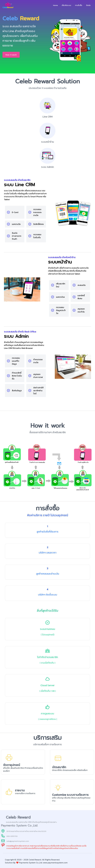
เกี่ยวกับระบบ (66, 5)
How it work (11, 55)
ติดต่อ (88, 5)
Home (55, 5)
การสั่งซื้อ (79, 5)
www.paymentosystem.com (55, 863)
